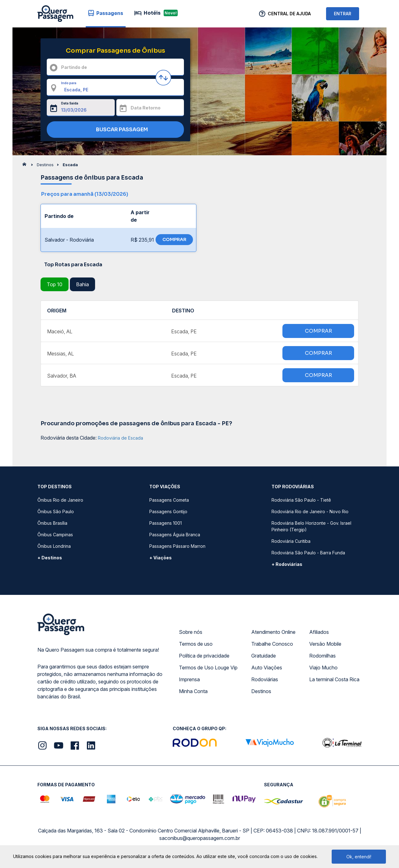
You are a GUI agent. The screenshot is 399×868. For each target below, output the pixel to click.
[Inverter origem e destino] (163, 78)
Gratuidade (264, 656)
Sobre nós (191, 632)
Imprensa (189, 679)
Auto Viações (267, 668)
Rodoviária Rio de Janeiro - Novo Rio (310, 511)
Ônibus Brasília (52, 523)
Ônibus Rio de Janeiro (60, 500)
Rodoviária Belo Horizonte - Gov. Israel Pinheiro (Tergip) (311, 526)
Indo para (69, 83)
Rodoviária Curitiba (291, 541)
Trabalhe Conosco (272, 644)
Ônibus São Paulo (56, 511)
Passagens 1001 (166, 523)
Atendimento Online (273, 632)
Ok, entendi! (359, 857)
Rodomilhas (322, 656)
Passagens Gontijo (168, 511)
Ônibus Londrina (54, 546)
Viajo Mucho (323, 668)
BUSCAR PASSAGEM (114, 130)
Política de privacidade (204, 656)
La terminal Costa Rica (334, 679)
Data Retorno (146, 108)
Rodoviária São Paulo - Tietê (301, 500)
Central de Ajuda (289, 14)
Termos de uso (196, 644)
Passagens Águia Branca (175, 535)
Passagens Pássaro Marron (177, 546)
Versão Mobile (325, 644)
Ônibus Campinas (55, 535)
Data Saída (70, 103)
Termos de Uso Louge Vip (208, 668)
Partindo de (74, 67)
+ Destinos (50, 558)
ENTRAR (343, 14)
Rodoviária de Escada (120, 438)
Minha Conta (193, 691)
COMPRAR (174, 239)
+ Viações (161, 558)
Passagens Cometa (169, 500)
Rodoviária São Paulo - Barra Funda (308, 553)
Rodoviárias (265, 679)
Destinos (261, 691)
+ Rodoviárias (287, 564)
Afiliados (319, 632)
